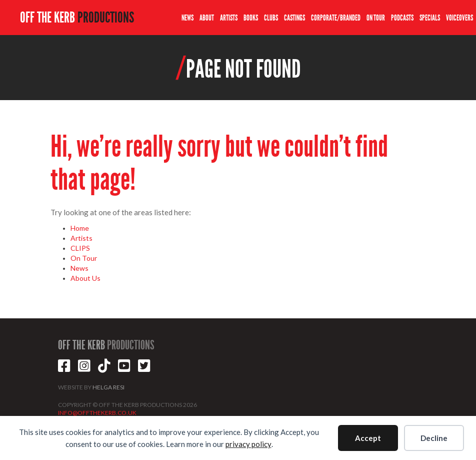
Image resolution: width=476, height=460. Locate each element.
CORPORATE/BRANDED (336, 18)
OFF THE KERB (77, 18)
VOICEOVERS (459, 18)
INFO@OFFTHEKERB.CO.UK (97, 413)
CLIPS (80, 248)
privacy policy (248, 444)
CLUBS (271, 18)
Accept (368, 438)
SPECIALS (430, 18)
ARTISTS (229, 18)
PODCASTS (402, 18)
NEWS (187, 18)
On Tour (84, 258)
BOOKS (251, 18)
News (79, 268)
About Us (85, 278)
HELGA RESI (108, 387)
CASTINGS (294, 18)
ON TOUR (376, 18)
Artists (81, 238)
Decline (434, 438)
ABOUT (207, 18)
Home (80, 228)
